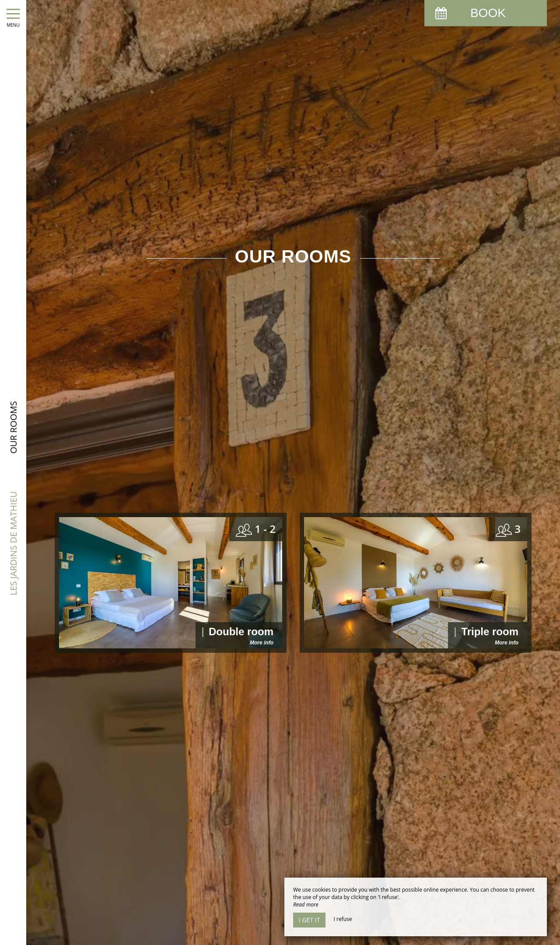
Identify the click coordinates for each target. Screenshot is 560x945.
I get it (309, 920)
